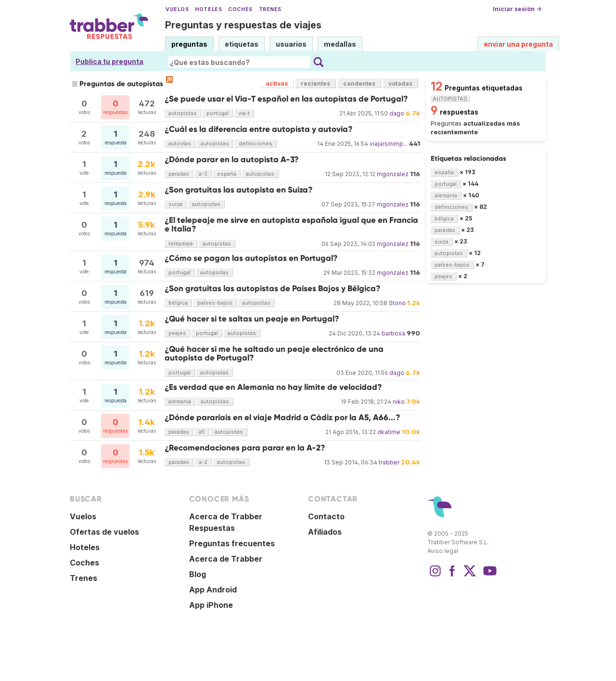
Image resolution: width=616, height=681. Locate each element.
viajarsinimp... (389, 144)
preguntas (189, 44)
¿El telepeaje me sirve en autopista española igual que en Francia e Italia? (291, 225)
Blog (198, 574)
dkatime (389, 432)
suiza (175, 204)
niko (399, 402)
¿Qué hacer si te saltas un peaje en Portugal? (252, 319)
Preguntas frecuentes (232, 543)
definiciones (256, 143)
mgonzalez (393, 174)
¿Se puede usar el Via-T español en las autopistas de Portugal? (286, 99)
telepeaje (181, 244)
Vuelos (177, 9)
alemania (180, 401)
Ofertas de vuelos (104, 532)
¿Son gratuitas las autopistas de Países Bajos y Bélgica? (273, 289)
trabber (389, 462)
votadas (400, 84)
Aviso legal (443, 551)
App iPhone (211, 605)
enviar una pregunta (518, 44)
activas (277, 84)
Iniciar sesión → (517, 9)
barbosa (393, 333)
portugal (218, 113)
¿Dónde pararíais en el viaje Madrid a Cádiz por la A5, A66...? (282, 418)
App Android (213, 590)
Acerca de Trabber (226, 559)
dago (397, 113)
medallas (340, 44)
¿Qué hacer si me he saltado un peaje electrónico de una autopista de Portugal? (274, 353)
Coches (240, 9)
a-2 (203, 462)
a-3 (203, 174)
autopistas (183, 113)
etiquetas (242, 44)
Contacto (326, 516)
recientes (315, 84)
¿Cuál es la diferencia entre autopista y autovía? (259, 129)
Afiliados (325, 532)
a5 (202, 432)
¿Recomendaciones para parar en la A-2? (245, 448)
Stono (397, 303)
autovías (180, 143)
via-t (244, 113)
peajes (177, 333)
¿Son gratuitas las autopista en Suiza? (239, 190)
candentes (359, 84)
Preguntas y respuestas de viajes (243, 25)
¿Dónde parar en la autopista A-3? (232, 160)
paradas (179, 174)
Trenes (270, 9)
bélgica (178, 303)
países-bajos (215, 303)
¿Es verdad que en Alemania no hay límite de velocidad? (273, 387)
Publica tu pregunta (109, 61)
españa (227, 174)
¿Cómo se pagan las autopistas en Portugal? (251, 258)
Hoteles (208, 9)
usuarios (291, 44)
